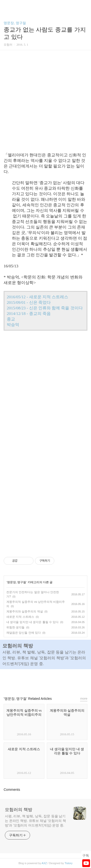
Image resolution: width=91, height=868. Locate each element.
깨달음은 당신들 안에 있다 (24, 633)
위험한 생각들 (15, 627)
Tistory (69, 863)
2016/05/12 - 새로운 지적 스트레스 (37, 297)
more (84, 698)
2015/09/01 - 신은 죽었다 (29, 302)
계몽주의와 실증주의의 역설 (25, 611)
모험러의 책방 (19, 810)
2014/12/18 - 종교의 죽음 (29, 314)
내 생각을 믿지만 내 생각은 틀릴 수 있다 (32, 622)
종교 (11, 319)
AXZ (44, 863)
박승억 (13, 325)
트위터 (57, 681)
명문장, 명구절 (15, 23)
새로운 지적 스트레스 (20, 617)
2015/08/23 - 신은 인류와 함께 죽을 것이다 (45, 308)
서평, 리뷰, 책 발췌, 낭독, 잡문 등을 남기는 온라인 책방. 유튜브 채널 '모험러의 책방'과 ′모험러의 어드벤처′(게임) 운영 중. (35, 821)
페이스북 (34, 681)
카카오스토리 (46, 681)
